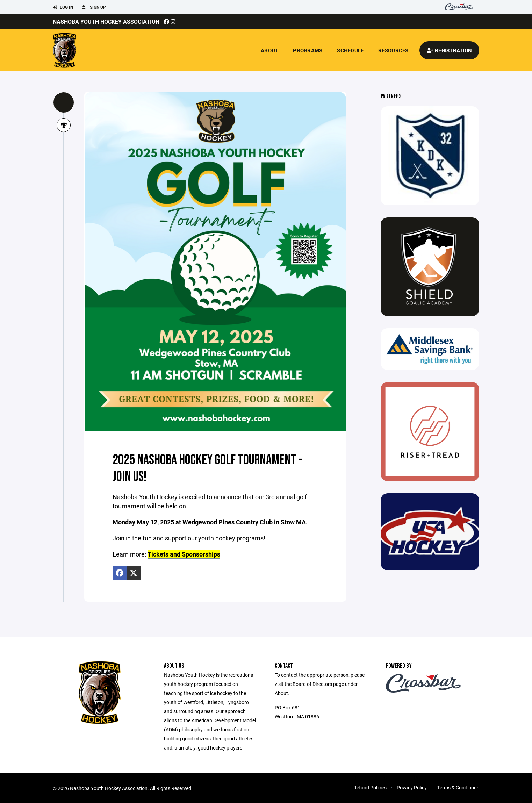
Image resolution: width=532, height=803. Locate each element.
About (269, 50)
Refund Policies (370, 787)
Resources (393, 50)
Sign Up (94, 7)
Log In (63, 7)
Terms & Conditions (458, 787)
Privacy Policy (412, 787)
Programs (308, 50)
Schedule (350, 50)
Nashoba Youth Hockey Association (106, 21)
